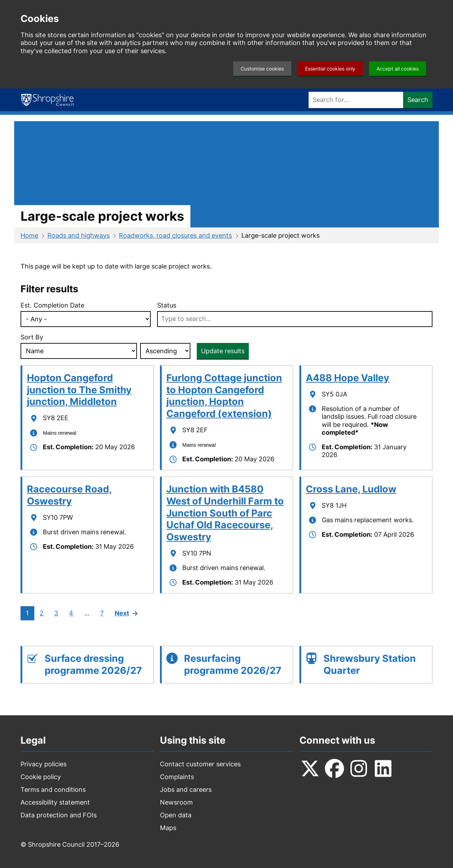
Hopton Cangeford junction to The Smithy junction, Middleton (79, 390)
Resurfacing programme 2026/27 (233, 664)
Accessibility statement (55, 802)
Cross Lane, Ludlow (351, 489)
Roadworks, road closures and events (175, 235)
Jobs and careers (186, 790)
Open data (176, 815)
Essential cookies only (330, 69)
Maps (168, 828)
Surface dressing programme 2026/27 (93, 664)
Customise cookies (262, 69)
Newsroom (176, 802)
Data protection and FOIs (59, 815)
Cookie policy (41, 777)
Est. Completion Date (52, 305)
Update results (223, 351)
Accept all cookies (398, 69)
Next (122, 613)
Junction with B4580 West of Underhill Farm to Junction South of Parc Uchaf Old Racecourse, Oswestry (225, 513)
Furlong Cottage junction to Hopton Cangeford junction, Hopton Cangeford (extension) (224, 396)
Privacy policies (44, 764)
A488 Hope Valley (348, 378)
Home (29, 235)
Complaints (177, 777)
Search (418, 100)
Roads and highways (79, 235)
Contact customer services (200, 764)
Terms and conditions (53, 790)
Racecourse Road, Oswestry (69, 495)
